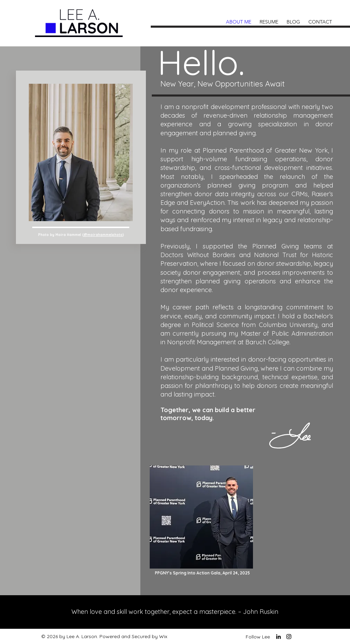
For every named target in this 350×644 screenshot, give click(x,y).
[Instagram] (289, 637)
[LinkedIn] (278, 637)
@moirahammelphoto (103, 235)
